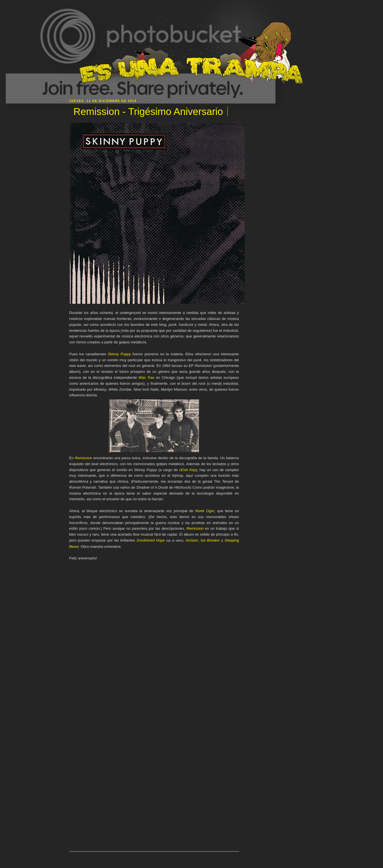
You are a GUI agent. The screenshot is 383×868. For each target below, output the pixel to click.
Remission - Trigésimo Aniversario (148, 111)
